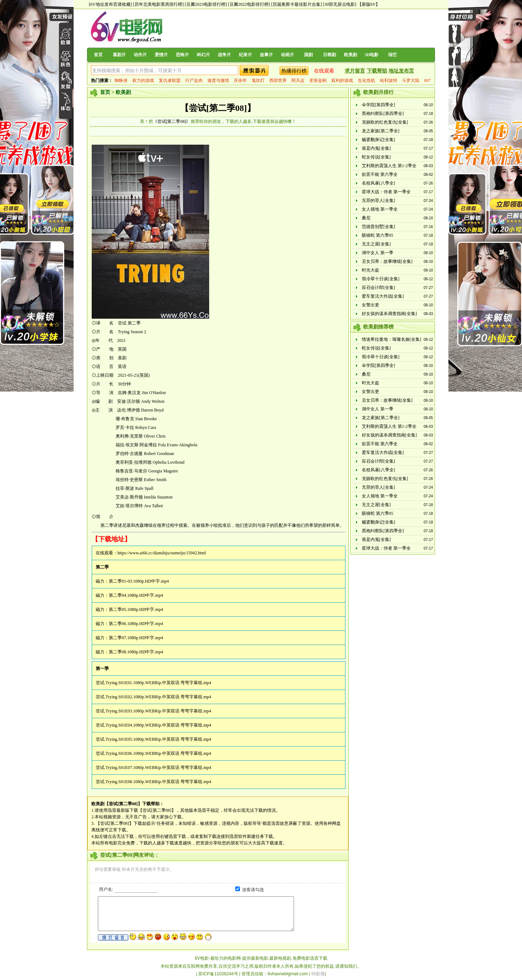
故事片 (266, 55)
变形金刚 (318, 80)
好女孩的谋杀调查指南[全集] (389, 314)
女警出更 (370, 305)
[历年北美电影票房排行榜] (158, 4)
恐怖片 (182, 55)
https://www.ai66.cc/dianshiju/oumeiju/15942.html (162, 553)
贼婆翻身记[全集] (378, 140)
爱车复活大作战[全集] (383, 296)
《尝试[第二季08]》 (172, 121)
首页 (98, 55)
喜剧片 (119, 55)
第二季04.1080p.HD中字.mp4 (136, 595)
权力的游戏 (143, 80)
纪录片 (245, 55)
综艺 (393, 55)
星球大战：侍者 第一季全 (386, 192)
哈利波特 (389, 80)
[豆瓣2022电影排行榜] (249, 4)
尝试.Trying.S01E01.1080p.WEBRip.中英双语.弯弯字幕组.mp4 (154, 683)
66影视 (318, 974)
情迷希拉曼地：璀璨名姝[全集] (391, 339)
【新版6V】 (369, 4)
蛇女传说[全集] (376, 157)
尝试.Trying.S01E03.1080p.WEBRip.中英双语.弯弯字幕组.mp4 (154, 711)
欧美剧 (351, 55)
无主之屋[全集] (376, 244)
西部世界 (278, 80)
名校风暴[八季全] (378, 183)
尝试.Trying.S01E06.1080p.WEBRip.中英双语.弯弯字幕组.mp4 (154, 753)
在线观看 (324, 71)
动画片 (287, 55)
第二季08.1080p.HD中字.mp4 (136, 652)
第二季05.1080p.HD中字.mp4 (136, 609)
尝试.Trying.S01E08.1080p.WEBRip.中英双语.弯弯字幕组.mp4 (154, 782)
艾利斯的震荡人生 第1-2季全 (389, 166)
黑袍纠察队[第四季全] (383, 113)
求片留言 (355, 71)
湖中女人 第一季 (378, 253)
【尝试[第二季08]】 (218, 108)
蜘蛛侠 (121, 80)
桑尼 (366, 218)
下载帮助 (377, 71)
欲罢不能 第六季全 (380, 174)
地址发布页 (401, 71)
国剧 (308, 55)
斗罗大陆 (411, 80)
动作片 (140, 55)
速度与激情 (218, 80)
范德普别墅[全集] (378, 227)
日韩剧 (330, 55)
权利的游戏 (342, 80)
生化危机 (366, 80)
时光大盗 (370, 270)
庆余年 (240, 80)
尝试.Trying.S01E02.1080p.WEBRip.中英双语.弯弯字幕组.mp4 (154, 697)
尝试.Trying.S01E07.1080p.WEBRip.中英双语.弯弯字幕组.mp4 (154, 768)
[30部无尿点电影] (340, 4)
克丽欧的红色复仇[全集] (385, 122)
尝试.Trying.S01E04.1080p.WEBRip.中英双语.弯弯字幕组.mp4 (154, 725)
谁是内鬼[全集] (376, 148)
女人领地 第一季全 (380, 209)
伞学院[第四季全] (378, 105)
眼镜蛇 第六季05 (378, 235)
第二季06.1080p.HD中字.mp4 (136, 624)
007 (427, 80)
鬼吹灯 (258, 80)
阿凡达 (298, 80)
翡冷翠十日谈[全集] (381, 279)
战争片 (224, 55)
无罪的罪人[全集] (378, 200)
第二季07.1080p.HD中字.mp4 (136, 638)
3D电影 (372, 55)
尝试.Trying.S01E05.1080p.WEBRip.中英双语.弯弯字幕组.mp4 (154, 739)
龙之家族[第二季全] (381, 131)
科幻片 (203, 55)
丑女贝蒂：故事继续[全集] (387, 261)
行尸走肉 (194, 80)
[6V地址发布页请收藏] (110, 4)
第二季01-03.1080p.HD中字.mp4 (139, 581)
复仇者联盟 (170, 80)
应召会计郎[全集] (378, 288)
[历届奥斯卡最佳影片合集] (297, 4)
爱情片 (161, 55)
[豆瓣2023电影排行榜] (206, 4)
